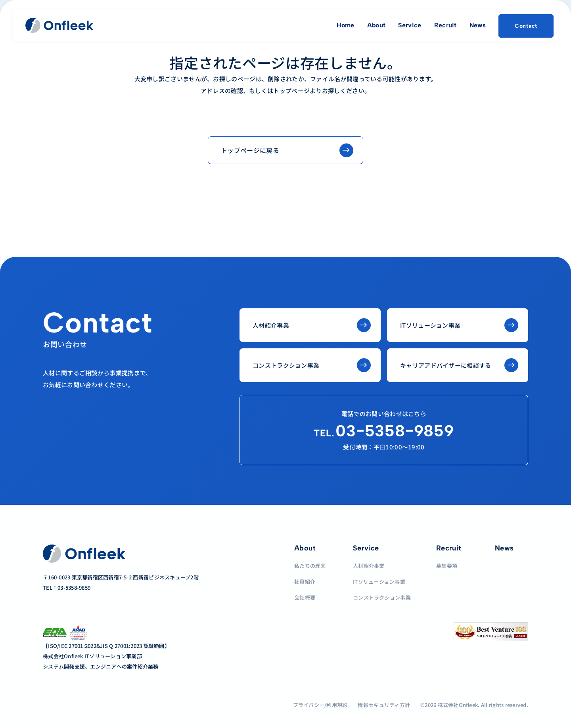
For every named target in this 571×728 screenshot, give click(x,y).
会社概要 (305, 597)
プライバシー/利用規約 (320, 705)
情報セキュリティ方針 (384, 705)
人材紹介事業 (369, 566)
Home (345, 25)
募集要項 (447, 566)
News (478, 25)
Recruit (445, 25)
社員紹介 (305, 582)
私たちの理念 (310, 566)
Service (410, 25)
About (377, 25)
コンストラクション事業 (382, 597)
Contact (526, 26)
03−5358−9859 (384, 431)
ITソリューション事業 (379, 582)
